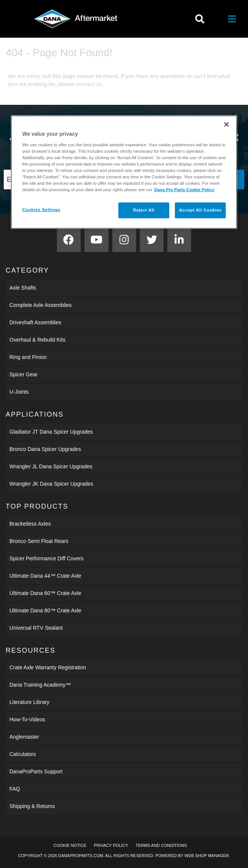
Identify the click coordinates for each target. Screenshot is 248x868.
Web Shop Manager (207, 856)
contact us (89, 84)
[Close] (227, 124)
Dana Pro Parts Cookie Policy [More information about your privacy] (184, 190)
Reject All (144, 210)
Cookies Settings (41, 210)
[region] (124, 172)
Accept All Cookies (200, 210)
